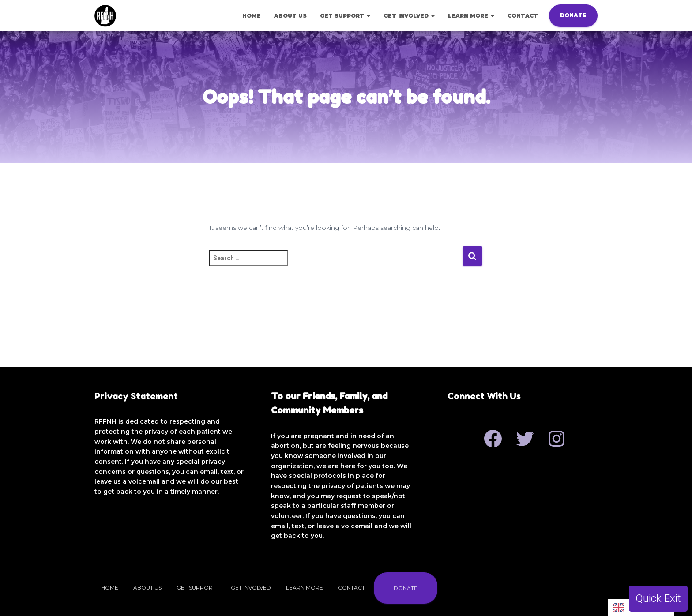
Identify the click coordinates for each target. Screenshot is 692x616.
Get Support (345, 16)
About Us (290, 16)
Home (252, 16)
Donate (573, 15)
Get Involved (409, 16)
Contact (523, 16)
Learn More (471, 16)
